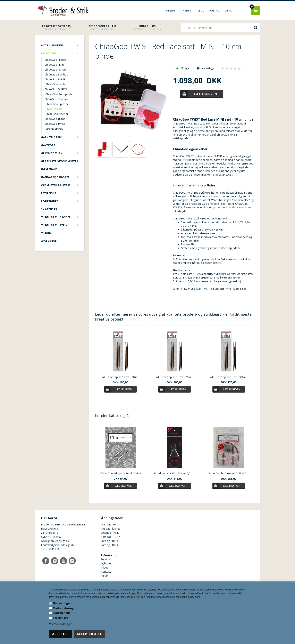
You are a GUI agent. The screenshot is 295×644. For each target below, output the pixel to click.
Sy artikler (49, 209)
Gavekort (48, 145)
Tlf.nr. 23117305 (51, 549)
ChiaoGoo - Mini (54, 65)
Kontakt (215, 11)
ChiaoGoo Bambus (56, 74)
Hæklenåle (49, 169)
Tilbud (200, 11)
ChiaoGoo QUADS (56, 89)
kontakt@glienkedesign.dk (58, 545)
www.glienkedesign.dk (55, 541)
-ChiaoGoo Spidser (56, 104)
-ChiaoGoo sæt (54, 109)
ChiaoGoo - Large (55, 60)
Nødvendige (61, 603)
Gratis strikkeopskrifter (60, 161)
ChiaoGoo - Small (55, 70)
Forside (170, 11)
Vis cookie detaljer (61, 624)
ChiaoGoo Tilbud (55, 119)
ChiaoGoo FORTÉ (55, 79)
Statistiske (61, 618)
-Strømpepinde (54, 129)
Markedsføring (63, 608)
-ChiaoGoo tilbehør (56, 114)
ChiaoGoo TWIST (55, 124)
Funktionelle (62, 613)
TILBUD (46, 233)
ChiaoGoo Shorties (56, 99)
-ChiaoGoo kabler (56, 84)
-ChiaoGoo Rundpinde (58, 94)
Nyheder (185, 11)
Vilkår (229, 11)
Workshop (49, 241)
